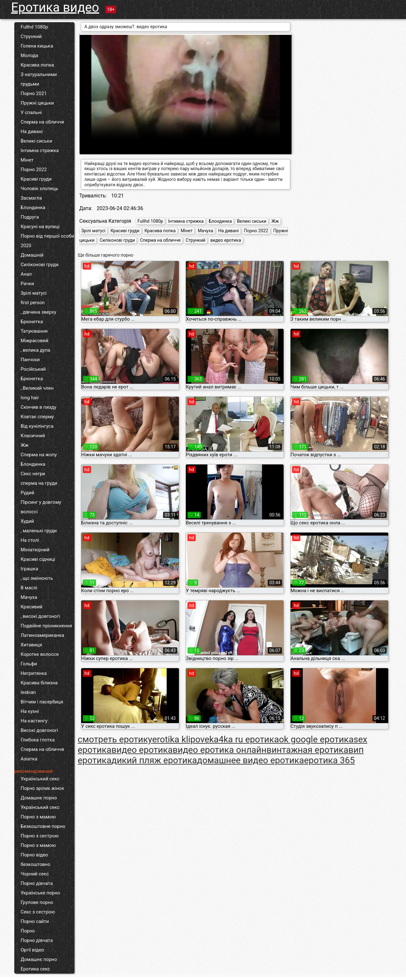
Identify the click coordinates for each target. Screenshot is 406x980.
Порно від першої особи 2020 (47, 241)
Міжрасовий (34, 341)
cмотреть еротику (115, 739)
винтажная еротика (307, 750)
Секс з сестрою (38, 912)
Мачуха (29, 597)
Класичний (33, 436)
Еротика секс (35, 969)
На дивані (32, 131)
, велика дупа (36, 350)
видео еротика (226, 240)
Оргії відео (32, 950)
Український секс (40, 779)
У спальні (31, 112)
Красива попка (37, 65)
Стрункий (31, 36)
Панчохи (30, 360)
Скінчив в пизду (39, 407)
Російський (33, 369)
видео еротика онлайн (219, 750)
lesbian (28, 692)
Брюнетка (32, 322)
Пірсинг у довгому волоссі (41, 507)
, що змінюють (37, 578)
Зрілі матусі (34, 293)
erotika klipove (181, 739)
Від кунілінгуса (37, 426)
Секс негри (33, 474)
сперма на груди (39, 483)
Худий (27, 521)
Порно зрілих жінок (42, 788)
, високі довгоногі (40, 616)
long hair (30, 398)
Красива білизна (39, 683)
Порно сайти (35, 921)
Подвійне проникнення (46, 626)
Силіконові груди (39, 265)
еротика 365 (329, 760)
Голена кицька (37, 46)
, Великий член (37, 388)
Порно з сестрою (40, 836)
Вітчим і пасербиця (42, 702)
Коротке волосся (40, 654)
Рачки (27, 284)
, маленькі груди (39, 531)
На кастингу (34, 721)
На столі (30, 540)
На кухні (30, 711)
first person (33, 303)
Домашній (32, 255)
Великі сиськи (36, 141)
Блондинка (33, 208)
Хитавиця (31, 645)
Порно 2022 (34, 170)
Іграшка (29, 569)
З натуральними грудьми (39, 79)
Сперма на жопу (39, 455)
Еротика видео (55, 7)
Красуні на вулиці (40, 227)
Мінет (27, 160)
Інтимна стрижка (40, 151)
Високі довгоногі (39, 730)
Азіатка (29, 759)
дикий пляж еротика (154, 760)
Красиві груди (36, 179)
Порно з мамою (38, 817)
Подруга (30, 217)
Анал (26, 274)
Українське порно (40, 893)
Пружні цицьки (37, 103)
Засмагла (31, 198)
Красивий (31, 607)
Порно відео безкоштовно (36, 860)
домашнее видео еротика (250, 760)
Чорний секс (35, 874)
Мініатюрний (35, 550)
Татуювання (34, 331)
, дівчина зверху (38, 312)
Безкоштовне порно (43, 826)
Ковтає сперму (37, 417)
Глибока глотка (38, 740)
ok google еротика (316, 739)
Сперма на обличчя (42, 122)
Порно (28, 931)
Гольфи (29, 664)
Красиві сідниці (38, 559)
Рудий (27, 493)
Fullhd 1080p (34, 27)
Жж (25, 445)
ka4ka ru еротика (244, 739)
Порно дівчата (37, 883)
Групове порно (37, 902)
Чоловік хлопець (39, 189)
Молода (29, 55)
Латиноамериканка (42, 635)
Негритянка (34, 673)
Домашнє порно (39, 798)
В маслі (29, 588)
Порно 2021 (34, 93)
